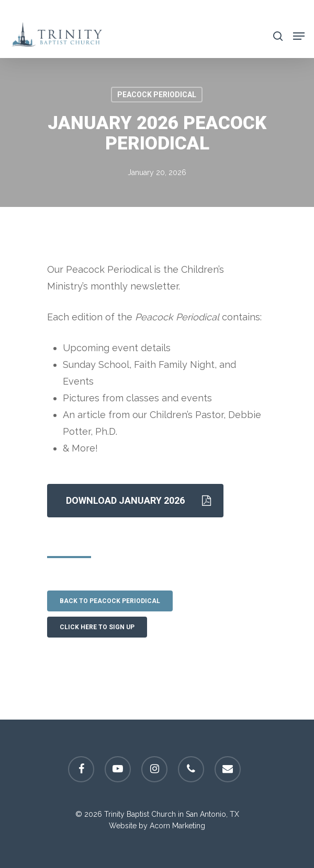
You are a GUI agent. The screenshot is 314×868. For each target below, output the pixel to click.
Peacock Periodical (157, 95)
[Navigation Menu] (299, 35)
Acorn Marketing (177, 826)
